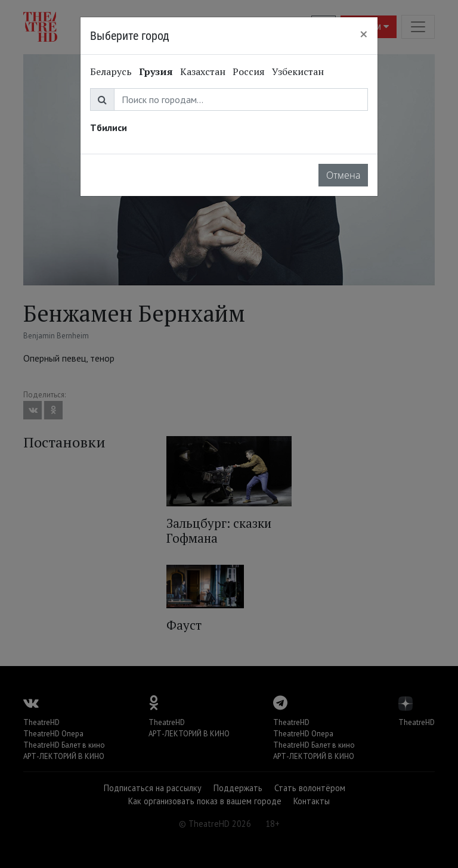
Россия (249, 71)
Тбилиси (109, 127)
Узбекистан (298, 71)
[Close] (364, 34)
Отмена (343, 175)
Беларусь (111, 71)
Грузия (156, 71)
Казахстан (203, 71)
